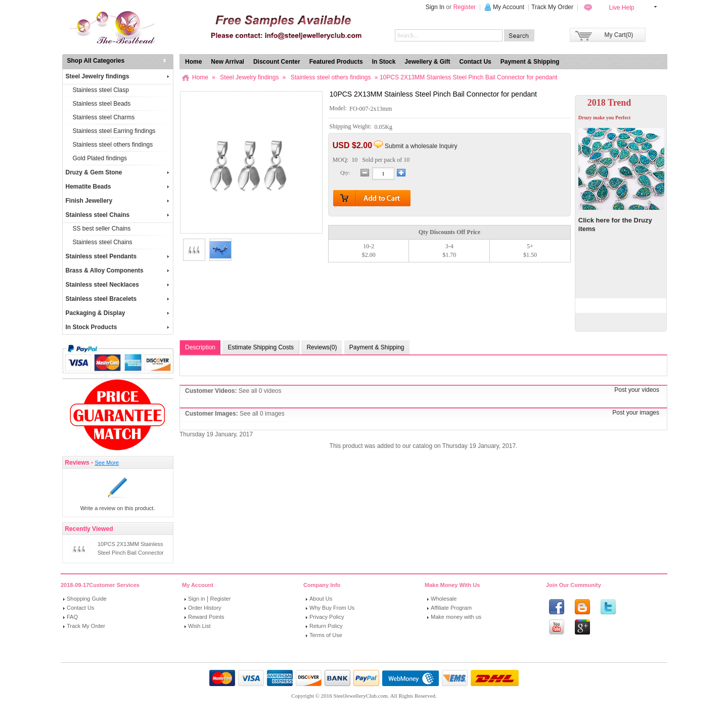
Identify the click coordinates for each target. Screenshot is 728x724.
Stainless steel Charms (104, 117)
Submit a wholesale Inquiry (421, 146)
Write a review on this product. (118, 508)
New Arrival (227, 62)
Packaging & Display (117, 313)
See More (107, 463)
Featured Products (336, 62)
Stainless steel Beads (102, 104)
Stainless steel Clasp (101, 90)
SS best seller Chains (102, 229)
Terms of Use (326, 635)
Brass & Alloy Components (117, 270)
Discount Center (277, 62)
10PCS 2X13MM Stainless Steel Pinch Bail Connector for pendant (131, 553)
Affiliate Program (451, 608)
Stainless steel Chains (117, 215)
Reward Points (206, 617)
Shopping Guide (87, 599)
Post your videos (637, 390)
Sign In (435, 7)
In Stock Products (117, 327)
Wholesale (444, 599)
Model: (339, 109)
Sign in (197, 599)
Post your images (636, 413)
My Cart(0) (619, 35)
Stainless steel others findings (113, 145)
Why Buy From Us (332, 608)
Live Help (621, 8)
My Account (509, 7)
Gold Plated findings (100, 158)
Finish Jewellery (117, 201)
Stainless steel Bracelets (117, 299)
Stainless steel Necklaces (117, 285)
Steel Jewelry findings (117, 76)
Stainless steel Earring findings (114, 131)
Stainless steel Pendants (117, 256)
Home (193, 62)
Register (464, 7)
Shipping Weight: (351, 127)
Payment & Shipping (530, 62)
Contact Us (475, 62)
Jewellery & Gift (427, 62)
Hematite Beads (117, 187)
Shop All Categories (96, 61)
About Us (321, 599)
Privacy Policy (327, 617)
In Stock (384, 62)
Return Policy (326, 626)
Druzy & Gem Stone (117, 172)
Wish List (199, 626)
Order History (204, 608)
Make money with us (456, 617)
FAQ (72, 617)
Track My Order (552, 7)
